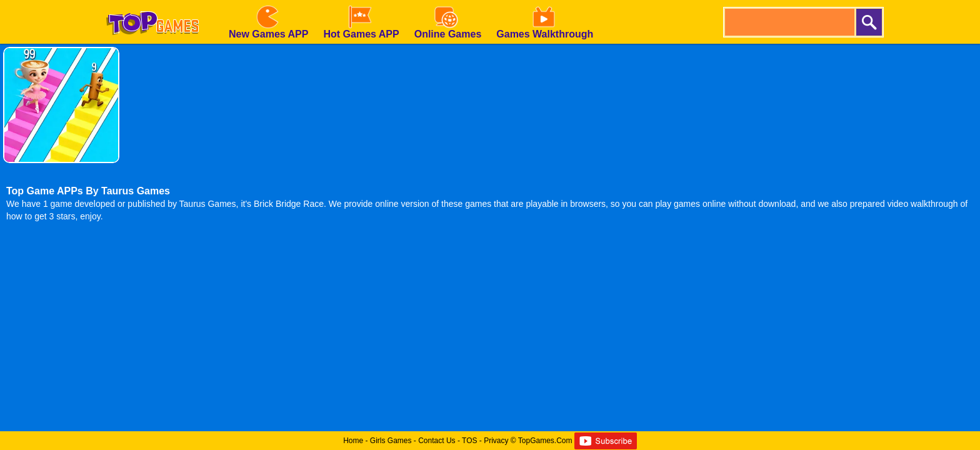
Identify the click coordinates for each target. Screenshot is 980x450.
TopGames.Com (545, 441)
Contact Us (437, 441)
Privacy (496, 441)
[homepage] (152, 4)
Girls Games (391, 441)
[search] (789, 22)
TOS (469, 441)
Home (353, 441)
